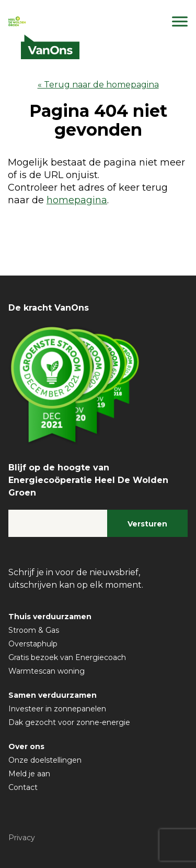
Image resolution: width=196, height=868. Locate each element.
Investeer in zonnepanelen (57, 709)
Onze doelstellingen (45, 760)
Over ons (26, 746)
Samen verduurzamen (53, 695)
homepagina (77, 200)
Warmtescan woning (47, 671)
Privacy (22, 838)
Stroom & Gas (34, 630)
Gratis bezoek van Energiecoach (67, 657)
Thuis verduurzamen (50, 617)
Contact (23, 787)
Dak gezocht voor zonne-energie (69, 722)
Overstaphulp (33, 644)
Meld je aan (29, 774)
